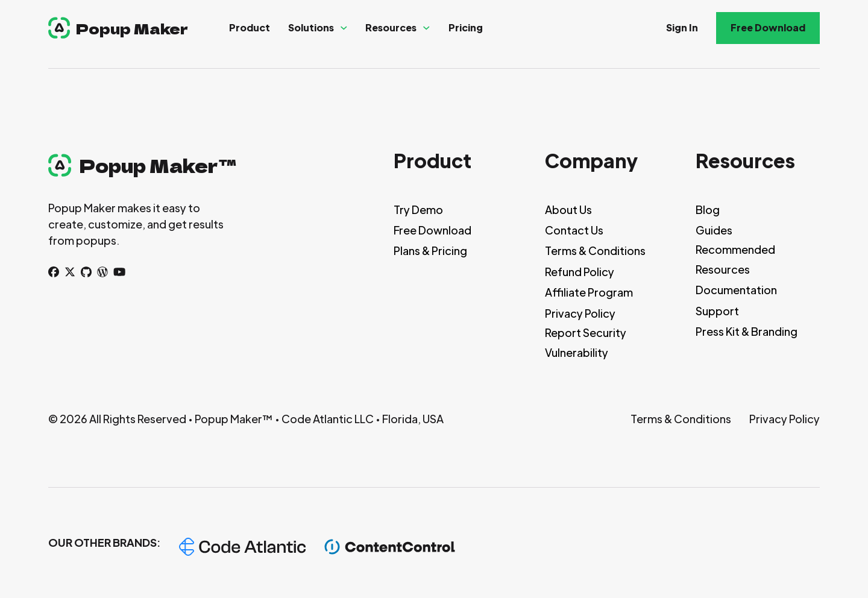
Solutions (311, 27)
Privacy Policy (580, 313)
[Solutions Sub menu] (344, 28)
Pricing (466, 27)
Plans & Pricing (430, 250)
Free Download (768, 27)
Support (717, 311)
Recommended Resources (735, 259)
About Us (568, 209)
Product (250, 27)
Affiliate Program (589, 292)
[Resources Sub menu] (426, 28)
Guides (714, 230)
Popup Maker (132, 28)
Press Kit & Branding (747, 331)
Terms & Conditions (595, 250)
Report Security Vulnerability (586, 342)
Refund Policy (580, 272)
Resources (391, 27)
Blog (708, 209)
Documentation (736, 290)
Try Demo (418, 209)
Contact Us (574, 230)
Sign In (682, 27)
